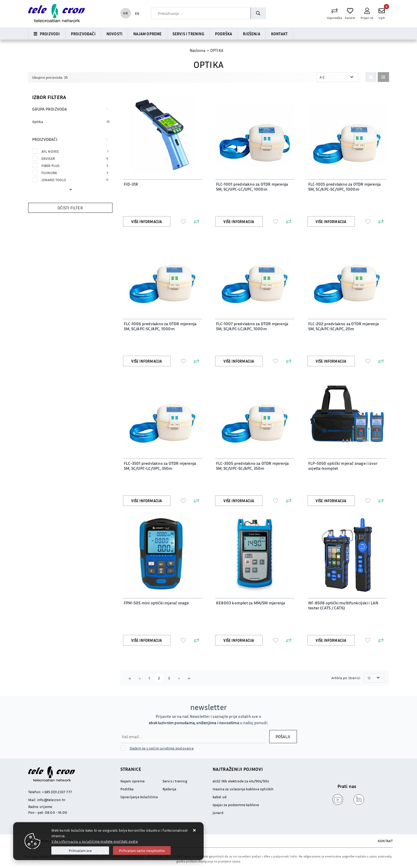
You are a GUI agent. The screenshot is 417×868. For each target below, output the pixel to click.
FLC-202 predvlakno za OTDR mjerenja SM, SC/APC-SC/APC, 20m (346, 326)
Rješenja (252, 34)
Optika (38, 122)
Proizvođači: (45, 139)
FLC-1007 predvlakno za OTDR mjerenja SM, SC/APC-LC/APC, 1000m (251, 326)
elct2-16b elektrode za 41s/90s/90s (241, 781)
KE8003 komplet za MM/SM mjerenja (250, 603)
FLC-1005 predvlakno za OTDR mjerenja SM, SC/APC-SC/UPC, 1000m (344, 187)
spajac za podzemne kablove (236, 805)
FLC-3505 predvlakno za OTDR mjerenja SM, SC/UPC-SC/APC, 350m (252, 466)
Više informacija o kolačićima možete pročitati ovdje (94, 841)
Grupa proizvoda (50, 109)
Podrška (224, 34)
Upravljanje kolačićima (139, 797)
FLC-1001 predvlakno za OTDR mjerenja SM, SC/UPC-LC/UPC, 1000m (251, 187)
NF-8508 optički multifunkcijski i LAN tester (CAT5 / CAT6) (342, 605)
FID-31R (130, 184)
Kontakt (279, 34)
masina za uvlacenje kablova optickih (243, 789)
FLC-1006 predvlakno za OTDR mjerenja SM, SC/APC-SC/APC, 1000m (159, 326)
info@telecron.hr (51, 800)
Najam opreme (147, 34)
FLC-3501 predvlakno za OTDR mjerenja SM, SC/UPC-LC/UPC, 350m (159, 466)
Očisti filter (70, 208)
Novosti (114, 34)
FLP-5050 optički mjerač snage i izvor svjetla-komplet (342, 466)
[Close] (80, 850)
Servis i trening (188, 34)
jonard (218, 813)
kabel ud (220, 797)
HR (125, 13)
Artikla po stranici (346, 678)
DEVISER (75, 158)
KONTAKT (385, 841)
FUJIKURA (75, 173)
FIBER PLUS (75, 166)
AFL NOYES (75, 151)
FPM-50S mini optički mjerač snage (156, 603)
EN (137, 13)
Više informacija (146, 222)
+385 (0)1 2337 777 (57, 792)
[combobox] (201, 13)
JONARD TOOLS (75, 180)
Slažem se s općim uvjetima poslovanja (162, 748)
